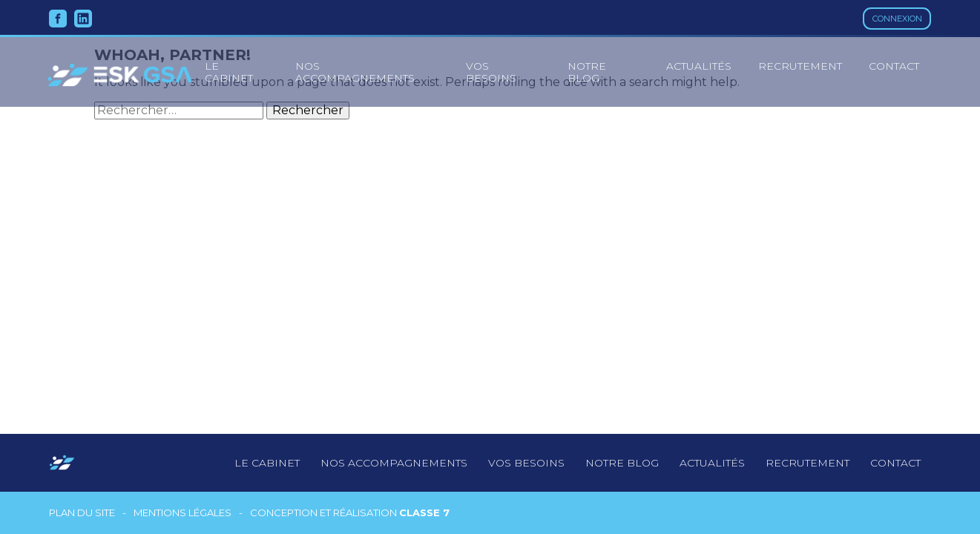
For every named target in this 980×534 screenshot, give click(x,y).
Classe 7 (424, 512)
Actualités (699, 66)
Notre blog (587, 72)
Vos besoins (491, 72)
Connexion (897, 19)
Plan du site (82, 513)
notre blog (622, 463)
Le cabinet (267, 463)
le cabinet (229, 72)
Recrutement (800, 66)
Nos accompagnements (355, 72)
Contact (894, 66)
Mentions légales (182, 513)
